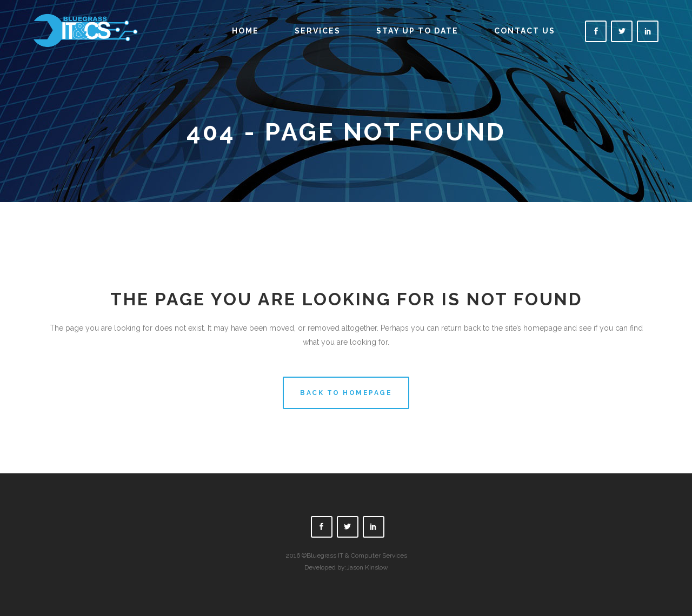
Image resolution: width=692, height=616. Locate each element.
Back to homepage (346, 393)
